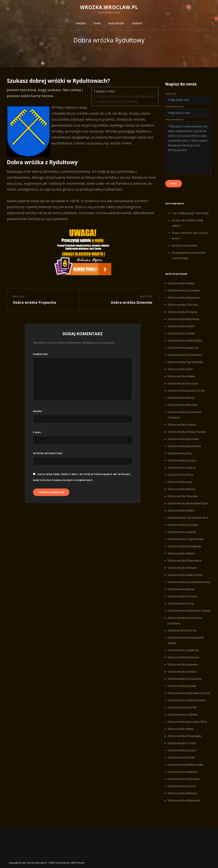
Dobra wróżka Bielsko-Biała (185, 765)
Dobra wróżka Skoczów (183, 496)
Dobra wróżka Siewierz (182, 672)
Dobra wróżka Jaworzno (183, 348)
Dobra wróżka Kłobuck (182, 568)
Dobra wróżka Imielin (181, 326)
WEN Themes (78, 863)
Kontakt (137, 24)
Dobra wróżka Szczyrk (182, 750)
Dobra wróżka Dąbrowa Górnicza (189, 693)
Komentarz (41, 354)
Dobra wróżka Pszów (181, 757)
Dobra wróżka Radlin (181, 510)
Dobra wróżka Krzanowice (184, 736)
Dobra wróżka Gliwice (181, 376)
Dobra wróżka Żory (180, 453)
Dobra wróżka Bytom (181, 589)
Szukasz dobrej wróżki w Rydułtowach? (127, 96)
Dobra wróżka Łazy (180, 482)
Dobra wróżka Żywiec (181, 333)
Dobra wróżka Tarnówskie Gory (188, 518)
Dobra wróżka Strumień (183, 525)
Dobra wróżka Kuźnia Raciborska (189, 582)
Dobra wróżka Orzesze (182, 596)
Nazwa (38, 411)
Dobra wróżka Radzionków (185, 575)
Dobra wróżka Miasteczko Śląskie (189, 611)
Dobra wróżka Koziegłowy (184, 546)
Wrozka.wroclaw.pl (109, 7)
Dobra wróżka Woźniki (182, 707)
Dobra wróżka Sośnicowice (185, 355)
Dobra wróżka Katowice (183, 664)
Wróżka (81, 24)
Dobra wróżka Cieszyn (182, 460)
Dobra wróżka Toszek (182, 743)
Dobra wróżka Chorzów (183, 305)
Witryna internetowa (48, 453)
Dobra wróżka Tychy (181, 603)
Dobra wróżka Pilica (180, 475)
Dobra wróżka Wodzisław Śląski (188, 503)
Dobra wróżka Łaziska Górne (186, 391)
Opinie (97, 24)
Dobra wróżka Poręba (182, 425)
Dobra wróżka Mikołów (182, 405)
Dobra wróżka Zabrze (182, 468)
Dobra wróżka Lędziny (182, 532)
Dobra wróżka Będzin (181, 553)
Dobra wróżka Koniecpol (183, 657)
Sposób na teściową (185, 245)
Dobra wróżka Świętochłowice (187, 700)
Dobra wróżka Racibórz (183, 793)
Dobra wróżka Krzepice (182, 312)
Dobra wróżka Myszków (183, 439)
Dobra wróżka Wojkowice (184, 800)
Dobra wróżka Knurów (182, 630)
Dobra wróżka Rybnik (181, 489)
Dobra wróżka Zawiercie (183, 650)
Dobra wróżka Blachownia (184, 446)
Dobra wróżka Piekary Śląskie (187, 432)
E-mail (38, 432)
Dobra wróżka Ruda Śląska (185, 340)
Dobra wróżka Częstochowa (185, 539)
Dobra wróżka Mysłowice (184, 298)
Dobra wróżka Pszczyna (183, 383)
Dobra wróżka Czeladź (182, 686)
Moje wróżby (116, 24)
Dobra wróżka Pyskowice (184, 779)
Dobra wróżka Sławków (183, 772)
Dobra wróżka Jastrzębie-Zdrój (187, 722)
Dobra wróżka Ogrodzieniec (185, 362)
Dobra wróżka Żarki (180, 369)
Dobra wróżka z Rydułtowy (117, 102)
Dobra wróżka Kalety (181, 283)
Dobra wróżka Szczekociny (185, 679)
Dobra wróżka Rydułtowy (184, 319)
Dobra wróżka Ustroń (182, 786)
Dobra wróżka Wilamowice (185, 561)
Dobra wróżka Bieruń (181, 398)
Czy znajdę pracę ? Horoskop (190, 213)
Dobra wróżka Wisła (180, 729)
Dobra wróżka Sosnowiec (184, 290)
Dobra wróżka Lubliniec (183, 715)
